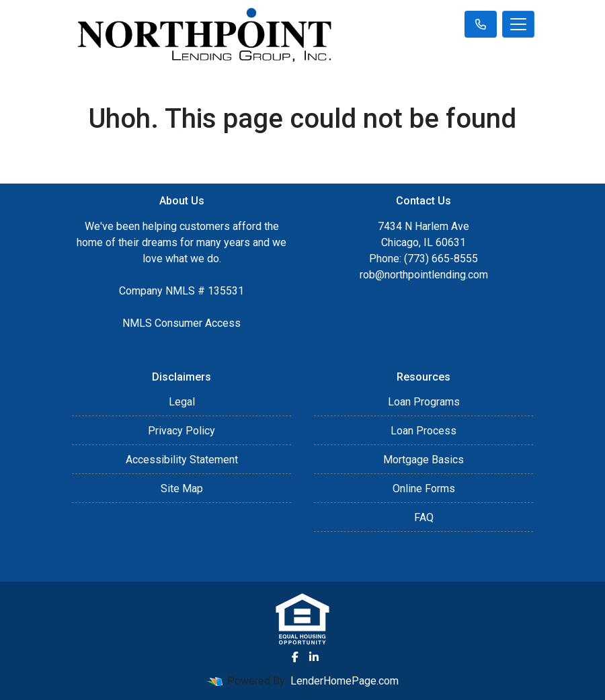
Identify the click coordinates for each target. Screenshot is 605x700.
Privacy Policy (182, 431)
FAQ (424, 517)
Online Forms (424, 489)
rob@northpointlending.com (424, 275)
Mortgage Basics (424, 460)
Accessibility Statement (182, 460)
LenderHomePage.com (345, 681)
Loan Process (424, 431)
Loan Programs (424, 402)
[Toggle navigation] (518, 24)
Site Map (182, 489)
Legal (182, 402)
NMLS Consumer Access (182, 323)
